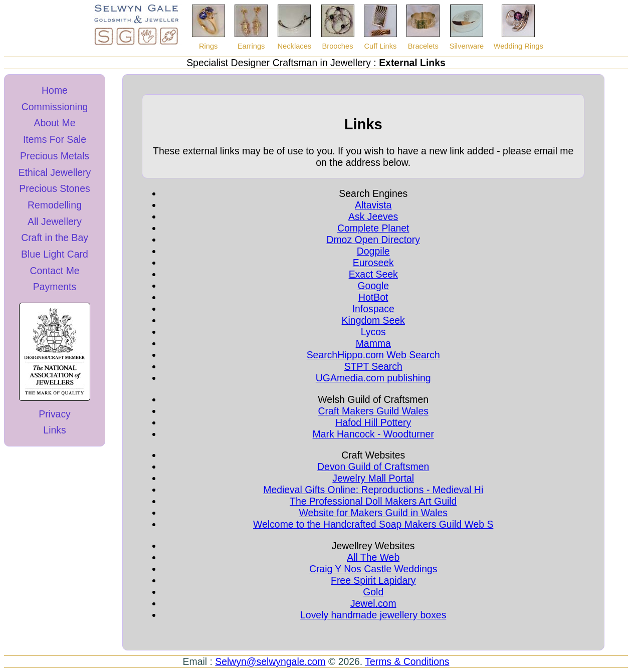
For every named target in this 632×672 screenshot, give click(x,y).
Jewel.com (373, 603)
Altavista (373, 205)
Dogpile (373, 251)
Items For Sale (55, 139)
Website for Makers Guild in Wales (373, 513)
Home (55, 90)
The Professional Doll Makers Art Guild (373, 501)
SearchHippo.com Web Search (373, 355)
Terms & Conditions (407, 661)
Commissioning (55, 107)
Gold (373, 592)
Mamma (373, 343)
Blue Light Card (55, 254)
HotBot (373, 297)
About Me (54, 123)
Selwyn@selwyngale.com (270, 661)
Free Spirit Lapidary (373, 580)
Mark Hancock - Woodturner (373, 434)
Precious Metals (55, 156)
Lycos (373, 332)
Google (373, 286)
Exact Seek (373, 274)
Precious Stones (54, 188)
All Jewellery (55, 221)
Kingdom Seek (373, 320)
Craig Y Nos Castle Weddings (373, 569)
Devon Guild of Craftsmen (373, 467)
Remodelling (55, 205)
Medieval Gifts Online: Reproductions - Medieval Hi (373, 490)
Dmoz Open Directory (373, 240)
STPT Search (373, 366)
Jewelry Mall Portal (373, 478)
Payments (55, 287)
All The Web (373, 557)
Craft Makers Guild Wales (373, 411)
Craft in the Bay (55, 238)
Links (54, 430)
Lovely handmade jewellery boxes (373, 615)
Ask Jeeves (373, 216)
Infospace (373, 309)
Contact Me (54, 271)
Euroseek (373, 263)
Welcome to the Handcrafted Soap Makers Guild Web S (373, 524)
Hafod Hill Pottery (373, 422)
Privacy (55, 414)
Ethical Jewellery (55, 172)
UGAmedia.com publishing (373, 378)
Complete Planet (373, 228)
